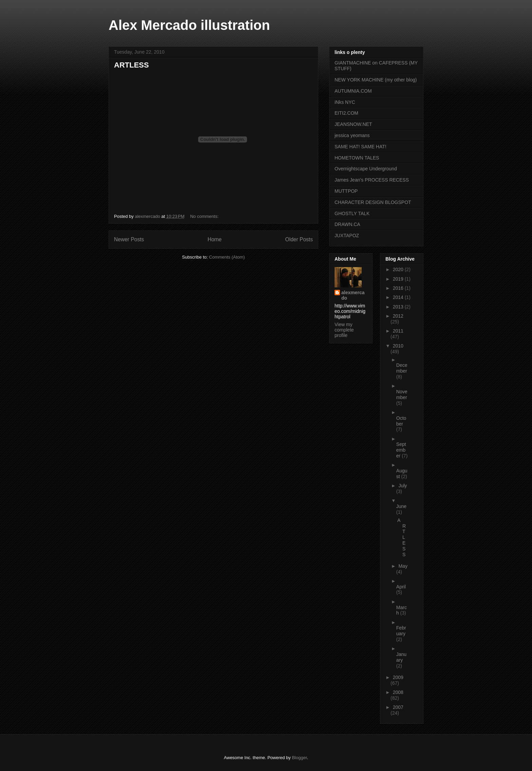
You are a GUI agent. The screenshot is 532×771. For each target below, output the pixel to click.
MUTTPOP (346, 191)
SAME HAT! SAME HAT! (360, 147)
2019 (399, 279)
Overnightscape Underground (366, 169)
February (401, 631)
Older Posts (299, 239)
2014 (399, 297)
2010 (398, 346)
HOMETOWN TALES (357, 158)
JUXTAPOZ (347, 236)
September (401, 450)
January (401, 657)
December (402, 368)
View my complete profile (344, 330)
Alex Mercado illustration (189, 25)
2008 (398, 692)
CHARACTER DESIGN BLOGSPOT (373, 202)
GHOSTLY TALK (352, 213)
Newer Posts (129, 239)
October (401, 421)
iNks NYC (345, 102)
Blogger (299, 758)
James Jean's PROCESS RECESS (372, 180)
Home (215, 239)
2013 (399, 307)
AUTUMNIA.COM (353, 91)
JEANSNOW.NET (353, 124)
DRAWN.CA (347, 224)
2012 (398, 316)
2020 (399, 269)
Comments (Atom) (227, 257)
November (402, 394)
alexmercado (353, 295)
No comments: (205, 216)
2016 (399, 288)
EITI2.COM (346, 113)
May (403, 566)
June (401, 506)
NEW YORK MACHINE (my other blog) (376, 80)
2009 (398, 677)
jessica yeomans (352, 135)
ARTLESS (131, 65)
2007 (398, 707)
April (401, 587)
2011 (398, 331)
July (403, 486)
